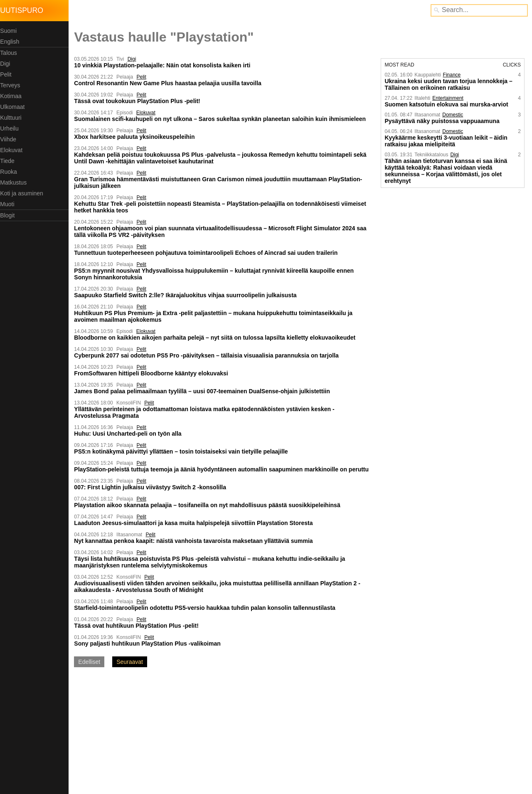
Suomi (10, 31)
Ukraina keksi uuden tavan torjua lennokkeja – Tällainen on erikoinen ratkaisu (449, 84)
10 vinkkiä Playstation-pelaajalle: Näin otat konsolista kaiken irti (164, 65)
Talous (10, 53)
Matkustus (15, 182)
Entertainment (449, 98)
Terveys (12, 85)
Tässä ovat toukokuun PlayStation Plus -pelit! (139, 101)
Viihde (10, 139)
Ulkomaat (14, 107)
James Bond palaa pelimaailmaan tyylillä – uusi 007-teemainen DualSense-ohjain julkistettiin (204, 391)
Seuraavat (132, 662)
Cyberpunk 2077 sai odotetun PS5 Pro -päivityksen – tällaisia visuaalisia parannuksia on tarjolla (208, 355)
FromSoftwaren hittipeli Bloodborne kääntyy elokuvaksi (153, 373)
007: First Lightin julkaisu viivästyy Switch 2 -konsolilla (152, 487)
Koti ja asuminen (24, 193)
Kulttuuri (13, 118)
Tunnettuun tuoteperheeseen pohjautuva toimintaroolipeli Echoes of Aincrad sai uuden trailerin (208, 253)
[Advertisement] (140, 734)
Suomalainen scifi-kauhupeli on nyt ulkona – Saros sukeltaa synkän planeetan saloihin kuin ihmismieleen (222, 119)
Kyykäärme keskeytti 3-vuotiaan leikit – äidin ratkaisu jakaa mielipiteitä (447, 141)
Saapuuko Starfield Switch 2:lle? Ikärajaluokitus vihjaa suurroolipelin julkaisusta (187, 295)
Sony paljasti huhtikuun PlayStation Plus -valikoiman (149, 644)
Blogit (9, 215)
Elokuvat (13, 150)
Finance (452, 75)
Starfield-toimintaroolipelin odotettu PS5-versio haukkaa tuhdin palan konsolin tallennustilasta (207, 608)
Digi (7, 64)
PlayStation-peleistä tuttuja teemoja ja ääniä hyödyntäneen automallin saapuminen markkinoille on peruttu (223, 469)
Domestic (453, 115)
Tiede (9, 161)
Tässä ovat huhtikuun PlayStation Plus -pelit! (138, 626)
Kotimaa (13, 96)
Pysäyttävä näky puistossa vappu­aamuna (443, 121)
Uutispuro (24, 10)
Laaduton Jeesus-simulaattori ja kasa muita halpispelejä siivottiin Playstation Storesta (195, 523)
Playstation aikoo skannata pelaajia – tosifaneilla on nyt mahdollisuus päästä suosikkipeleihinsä (209, 505)
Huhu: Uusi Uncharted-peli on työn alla (130, 434)
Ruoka (10, 172)
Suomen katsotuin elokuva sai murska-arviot (447, 104)
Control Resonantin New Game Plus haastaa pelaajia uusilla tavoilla (170, 83)
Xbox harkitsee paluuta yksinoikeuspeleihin (136, 137)
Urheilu (11, 128)
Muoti (9, 204)
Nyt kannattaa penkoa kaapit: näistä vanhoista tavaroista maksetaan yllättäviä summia (195, 541)
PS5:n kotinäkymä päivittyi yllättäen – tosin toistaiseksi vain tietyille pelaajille (183, 451)
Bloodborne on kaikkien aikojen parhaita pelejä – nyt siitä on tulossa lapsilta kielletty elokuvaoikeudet (217, 338)
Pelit (8, 74)
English (12, 42)
